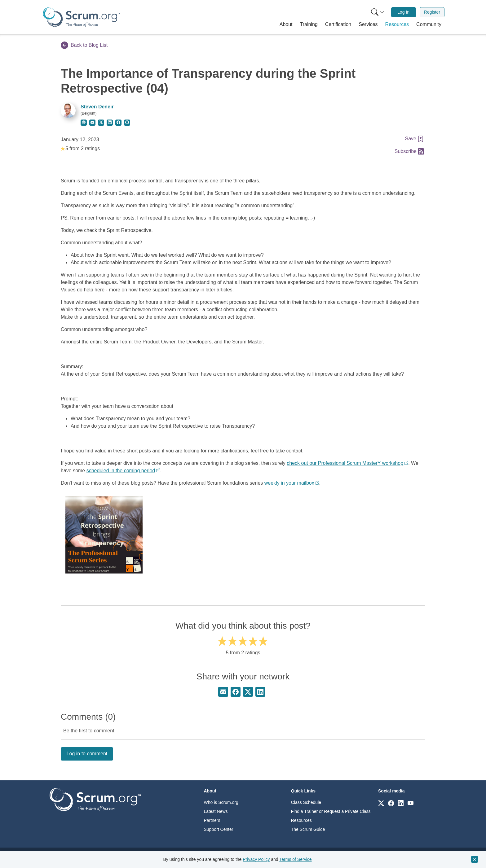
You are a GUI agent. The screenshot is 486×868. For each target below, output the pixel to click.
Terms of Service (295, 859)
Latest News (216, 811)
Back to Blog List (84, 45)
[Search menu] (378, 12)
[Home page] (82, 17)
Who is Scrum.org (221, 802)
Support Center (219, 829)
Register (432, 12)
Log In (403, 12)
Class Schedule (306, 802)
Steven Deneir (97, 107)
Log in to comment (87, 754)
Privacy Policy (256, 859)
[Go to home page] (95, 799)
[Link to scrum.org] (381, 803)
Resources (301, 820)
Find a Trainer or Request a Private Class (331, 811)
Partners (212, 820)
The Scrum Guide (308, 829)
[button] (286, 24)
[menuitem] (377, 12)
